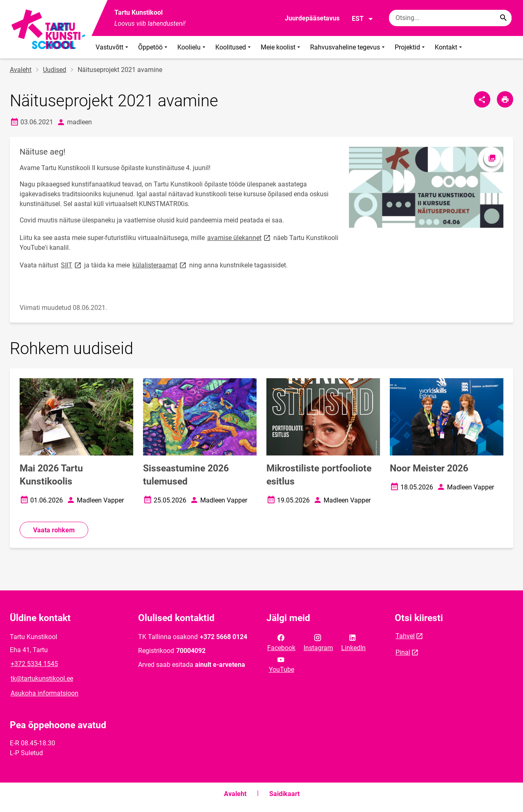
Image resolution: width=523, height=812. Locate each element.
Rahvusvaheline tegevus (348, 47)
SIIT (72, 265)
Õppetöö (154, 47)
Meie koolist (281, 47)
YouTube (282, 664)
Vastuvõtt (113, 47)
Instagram (318, 642)
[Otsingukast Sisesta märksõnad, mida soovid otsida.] (450, 18)
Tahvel (405, 636)
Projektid (411, 47)
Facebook (281, 642)
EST (363, 19)
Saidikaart (284, 794)
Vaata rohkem (54, 530)
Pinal (403, 652)
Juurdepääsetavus (312, 18)
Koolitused (234, 47)
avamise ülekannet (239, 237)
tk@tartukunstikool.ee (42, 679)
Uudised (55, 70)
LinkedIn (353, 642)
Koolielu (192, 47)
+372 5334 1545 (34, 664)
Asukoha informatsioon (45, 693)
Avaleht (21, 70)
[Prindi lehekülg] (505, 99)
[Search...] (503, 18)
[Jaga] (482, 99)
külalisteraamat (160, 265)
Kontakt (449, 47)
